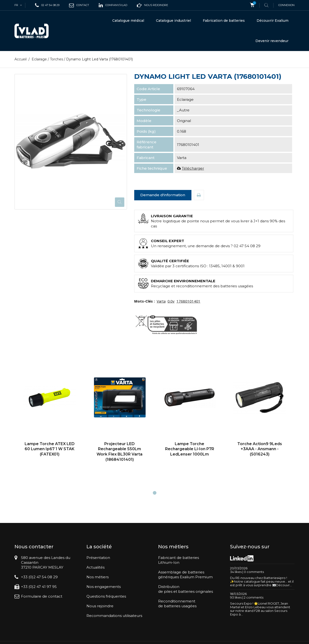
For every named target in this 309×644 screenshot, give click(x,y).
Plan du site (282, 638)
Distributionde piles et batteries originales (186, 589)
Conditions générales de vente (219, 638)
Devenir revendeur (272, 41)
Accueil (21, 59)
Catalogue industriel (173, 21)
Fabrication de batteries (224, 21)
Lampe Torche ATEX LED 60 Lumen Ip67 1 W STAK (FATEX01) (50, 449)
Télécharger (193, 168)
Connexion (286, 5)
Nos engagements (104, 587)
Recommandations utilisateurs (114, 616)
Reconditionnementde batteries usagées (177, 604)
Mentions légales (258, 638)
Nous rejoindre (100, 606)
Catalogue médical (128, 21)
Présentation (98, 558)
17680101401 (188, 301)
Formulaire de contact (42, 596)
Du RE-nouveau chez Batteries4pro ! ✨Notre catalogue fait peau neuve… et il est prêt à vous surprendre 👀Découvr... (262, 581)
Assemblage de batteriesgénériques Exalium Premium (185, 575)
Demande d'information (163, 195)
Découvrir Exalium (273, 21)
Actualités (95, 567)
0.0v (171, 301)
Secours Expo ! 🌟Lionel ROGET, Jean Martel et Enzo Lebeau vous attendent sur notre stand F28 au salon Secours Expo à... (260, 609)
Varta (161, 301)
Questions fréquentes (106, 596)
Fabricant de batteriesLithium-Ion (179, 560)
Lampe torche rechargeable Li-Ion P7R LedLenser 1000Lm (190, 449)
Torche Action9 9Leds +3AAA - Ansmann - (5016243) (260, 449)
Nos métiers (98, 577)
